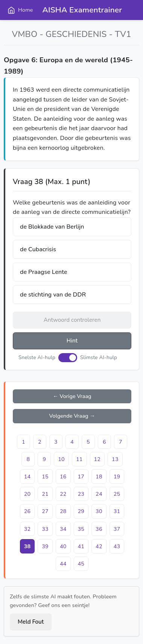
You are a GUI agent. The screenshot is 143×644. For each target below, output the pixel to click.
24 (99, 494)
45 (81, 564)
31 (117, 511)
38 (27, 546)
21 (45, 494)
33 (45, 529)
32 (27, 529)
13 (115, 459)
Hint (72, 341)
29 (81, 511)
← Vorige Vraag (72, 396)
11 (79, 459)
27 (45, 511)
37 (117, 529)
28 (63, 511)
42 (99, 546)
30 (99, 511)
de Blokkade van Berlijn (52, 227)
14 (27, 476)
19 (117, 476)
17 (81, 476)
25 (117, 494)
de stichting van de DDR (53, 295)
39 (45, 546)
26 (27, 511)
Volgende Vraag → (72, 416)
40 (63, 546)
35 (81, 529)
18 (99, 476)
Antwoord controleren (72, 320)
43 (117, 546)
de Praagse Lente (43, 272)
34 (63, 529)
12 (97, 459)
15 (45, 476)
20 (27, 494)
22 (63, 494)
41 (81, 546)
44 (63, 564)
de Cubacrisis (38, 249)
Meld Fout (31, 622)
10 (61, 459)
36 (99, 529)
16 (63, 476)
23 (81, 494)
